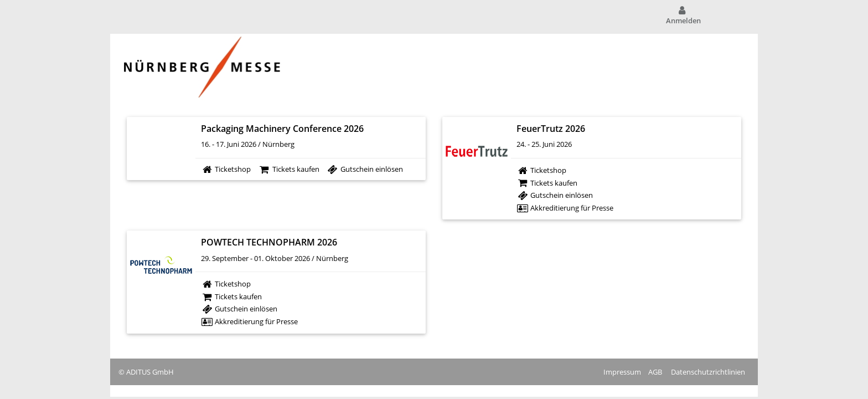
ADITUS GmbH (150, 372)
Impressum (622, 372)
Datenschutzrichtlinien (708, 372)
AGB (655, 372)
